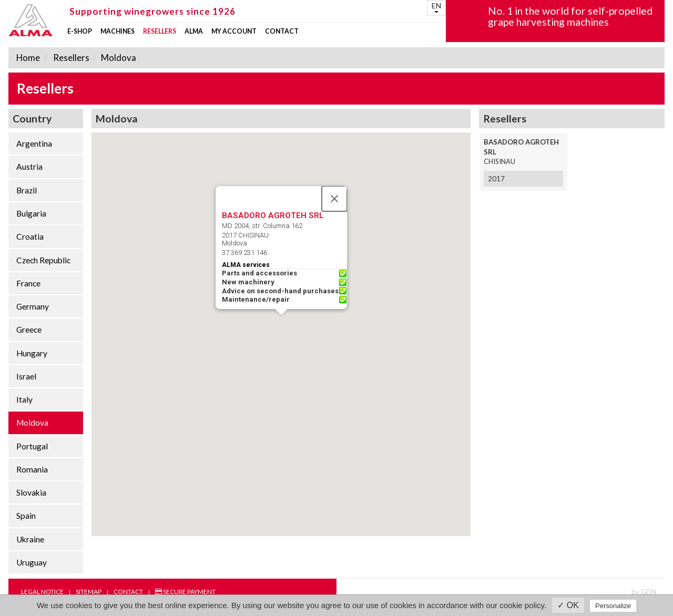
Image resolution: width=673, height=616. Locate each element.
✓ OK (568, 605)
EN (436, 7)
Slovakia (31, 492)
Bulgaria (31, 213)
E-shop (80, 32)
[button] (281, 325)
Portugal (32, 446)
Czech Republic (43, 260)
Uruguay (32, 562)
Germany (33, 306)
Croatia (30, 237)
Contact (282, 32)
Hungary (32, 353)
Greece (29, 330)
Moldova (118, 58)
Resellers (160, 32)
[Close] (334, 199)
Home (28, 58)
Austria (29, 167)
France (28, 283)
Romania (32, 469)
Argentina (34, 143)
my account (234, 32)
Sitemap (89, 592)
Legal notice (42, 592)
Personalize (613, 606)
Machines (118, 32)
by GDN (644, 592)
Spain (26, 516)
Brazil (27, 190)
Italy (24, 399)
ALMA (194, 32)
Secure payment (185, 592)
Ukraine (30, 539)
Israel (26, 376)
